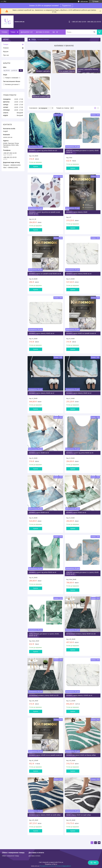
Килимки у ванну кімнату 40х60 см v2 (79, 393)
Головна (4, 32)
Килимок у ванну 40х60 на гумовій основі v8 (81, 333)
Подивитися (67, 6)
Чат (93, 863)
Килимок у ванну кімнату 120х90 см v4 (79, 695)
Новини (6, 48)
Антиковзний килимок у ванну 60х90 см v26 (81, 634)
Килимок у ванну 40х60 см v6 (76, 513)
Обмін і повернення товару (11, 856)
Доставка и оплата (34, 856)
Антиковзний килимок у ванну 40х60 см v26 (44, 695)
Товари (13, 32)
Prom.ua (61, 862)
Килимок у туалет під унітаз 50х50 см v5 (80, 453)
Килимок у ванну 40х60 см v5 (39, 453)
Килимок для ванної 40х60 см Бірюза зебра (81, 755)
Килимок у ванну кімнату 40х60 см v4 (42, 333)
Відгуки (6, 51)
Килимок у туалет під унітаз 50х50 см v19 (43, 150)
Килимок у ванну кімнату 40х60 (77, 212)
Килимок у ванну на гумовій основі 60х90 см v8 (45, 274)
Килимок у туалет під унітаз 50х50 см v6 (43, 572)
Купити (36, 166)
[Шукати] (94, 32)
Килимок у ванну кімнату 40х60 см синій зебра (45, 815)
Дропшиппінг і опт (27, 32)
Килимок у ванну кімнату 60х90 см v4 (79, 274)
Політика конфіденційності (63, 866)
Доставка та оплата (43, 32)
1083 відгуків (84, 1)
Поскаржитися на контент (47, 866)
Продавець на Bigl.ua (51, 864)
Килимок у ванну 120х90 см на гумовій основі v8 (45, 755)
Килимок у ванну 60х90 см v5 (39, 513)
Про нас (6, 55)
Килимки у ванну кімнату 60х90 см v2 (42, 393)
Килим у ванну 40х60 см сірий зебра (79, 815)
